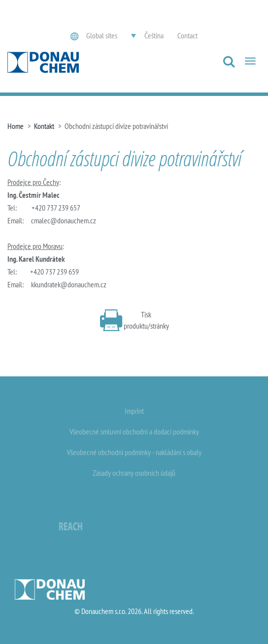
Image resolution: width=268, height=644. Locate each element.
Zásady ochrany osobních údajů (134, 473)
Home (16, 126)
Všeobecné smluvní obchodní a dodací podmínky (134, 431)
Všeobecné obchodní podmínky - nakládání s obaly (134, 452)
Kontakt (44, 126)
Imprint (134, 411)
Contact (187, 35)
